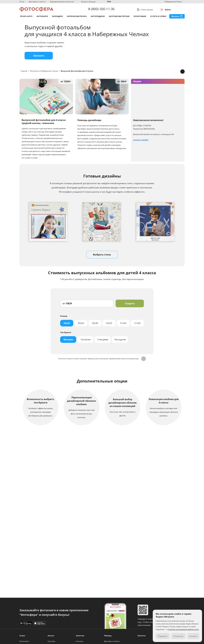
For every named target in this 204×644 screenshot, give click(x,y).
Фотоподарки (98, 18)
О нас (22, 2)
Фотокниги (42, 18)
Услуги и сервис (158, 18)
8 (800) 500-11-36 (101, 10)
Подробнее (102, 526)
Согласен (193, 636)
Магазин (175, 18)
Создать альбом (141, 143)
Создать (130, 306)
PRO (109, 2)
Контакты (80, 641)
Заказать (39, 59)
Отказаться (178, 636)
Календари (57, 18)
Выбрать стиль (102, 258)
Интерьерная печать (77, 18)
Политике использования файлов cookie (183, 629)
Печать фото (26, 18)
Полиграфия (140, 18)
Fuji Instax (51, 641)
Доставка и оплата (37, 2)
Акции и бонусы (88, 2)
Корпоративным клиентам (62, 2)
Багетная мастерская (119, 18)
